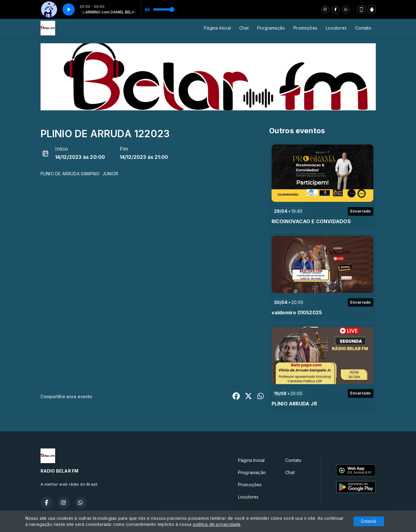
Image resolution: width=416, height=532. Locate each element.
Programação (271, 28)
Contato (363, 28)
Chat (244, 28)
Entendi (369, 521)
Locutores (336, 28)
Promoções (305, 28)
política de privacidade (217, 524)
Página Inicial (217, 28)
